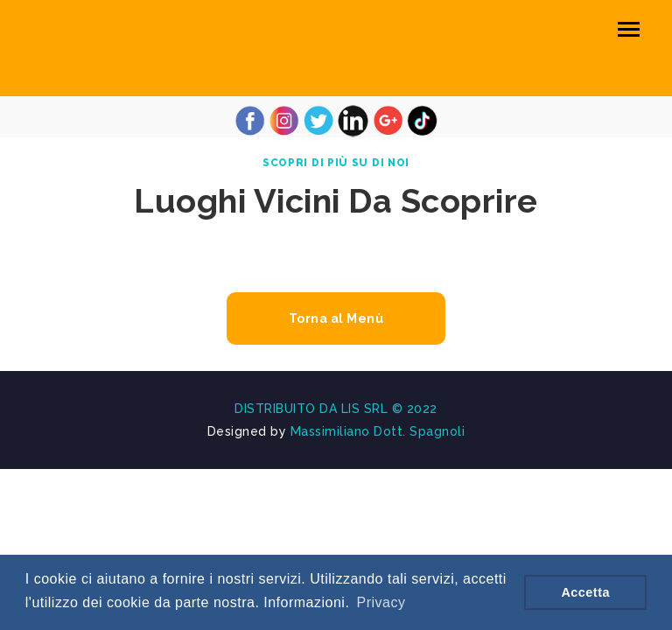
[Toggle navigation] (629, 29)
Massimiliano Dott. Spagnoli (378, 431)
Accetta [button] (585, 592)
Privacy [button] (381, 602)
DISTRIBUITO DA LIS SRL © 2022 (336, 409)
